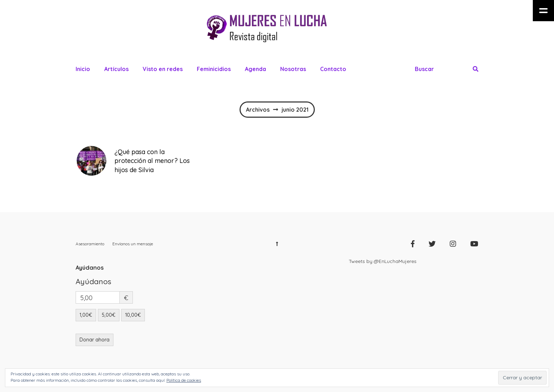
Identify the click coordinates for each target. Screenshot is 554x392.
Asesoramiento (90, 244)
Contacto (333, 69)
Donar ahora (95, 340)
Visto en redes (163, 69)
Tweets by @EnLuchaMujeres (383, 261)
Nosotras (293, 69)
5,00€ (109, 315)
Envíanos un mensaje (133, 244)
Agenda (255, 69)
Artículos (116, 69)
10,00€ (133, 315)
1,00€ (86, 315)
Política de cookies (184, 380)
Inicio (83, 69)
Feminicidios (214, 69)
